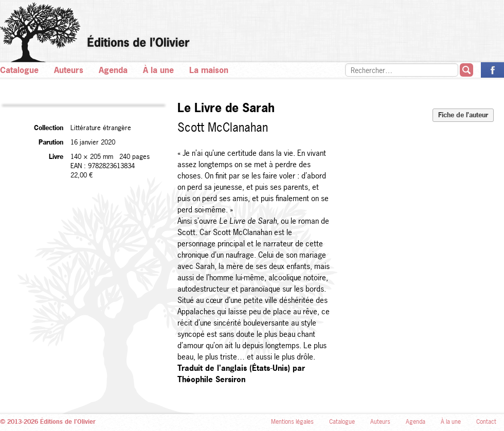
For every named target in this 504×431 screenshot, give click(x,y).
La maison (209, 70)
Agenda (113, 70)
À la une (158, 70)
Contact (486, 422)
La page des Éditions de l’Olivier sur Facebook (492, 70)
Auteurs (69, 70)
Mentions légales (292, 422)
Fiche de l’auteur (463, 115)
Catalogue (19, 70)
